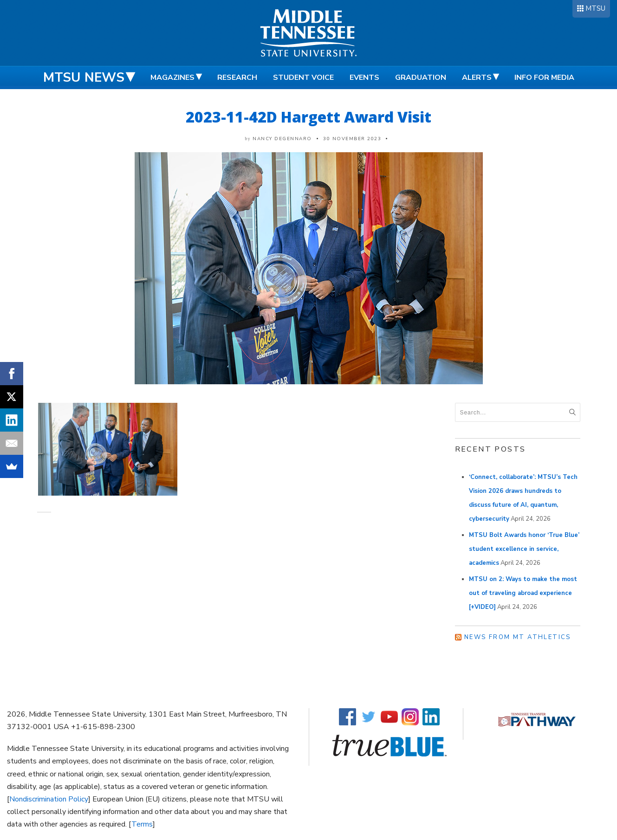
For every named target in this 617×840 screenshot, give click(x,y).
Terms (142, 824)
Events (364, 78)
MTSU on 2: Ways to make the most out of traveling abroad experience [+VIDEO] (523, 593)
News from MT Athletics (518, 637)
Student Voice (303, 78)
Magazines (172, 78)
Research (237, 78)
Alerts (477, 78)
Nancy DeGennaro (282, 139)
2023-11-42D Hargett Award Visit (308, 117)
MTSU (595, 8)
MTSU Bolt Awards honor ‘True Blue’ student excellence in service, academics (524, 549)
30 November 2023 (352, 139)
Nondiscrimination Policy (49, 799)
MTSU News (84, 78)
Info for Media (544, 78)
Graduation (421, 78)
